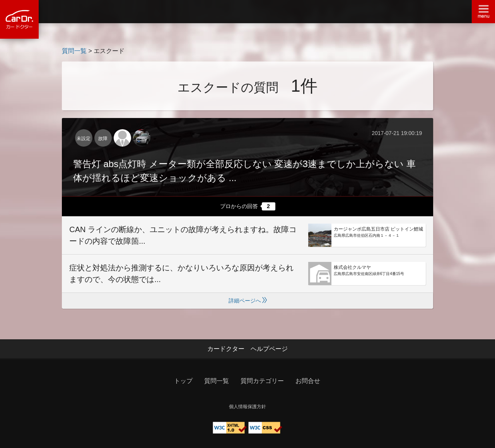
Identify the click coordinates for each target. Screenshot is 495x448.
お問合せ (308, 381)
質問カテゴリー (262, 381)
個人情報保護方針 (247, 407)
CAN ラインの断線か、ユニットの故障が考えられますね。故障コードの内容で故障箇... (183, 235)
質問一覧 (74, 51)
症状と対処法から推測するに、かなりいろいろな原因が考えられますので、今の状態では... (181, 274)
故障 (103, 139)
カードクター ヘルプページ (247, 349)
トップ (183, 381)
